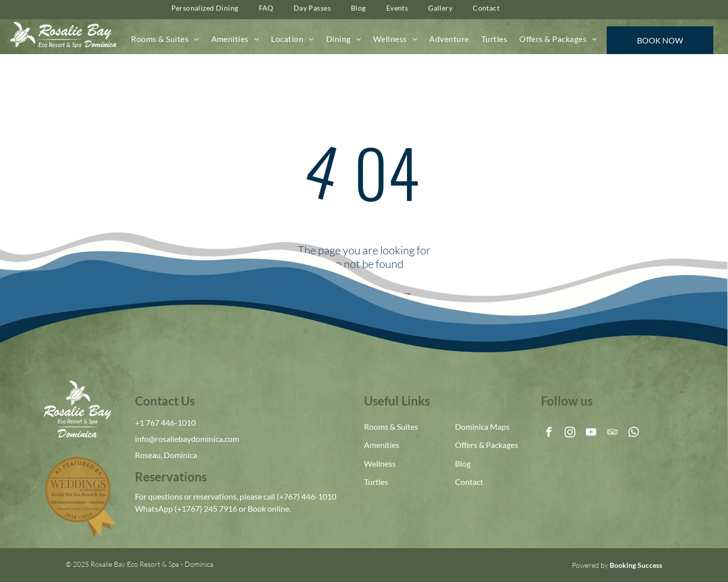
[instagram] (570, 433)
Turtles (376, 482)
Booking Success (636, 565)
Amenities (382, 445)
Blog (463, 463)
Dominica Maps (482, 427)
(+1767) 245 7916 (206, 508)
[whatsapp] (634, 433)
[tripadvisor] (612, 433)
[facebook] (549, 433)
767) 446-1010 (310, 496)
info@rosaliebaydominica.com (187, 439)
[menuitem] (165, 39)
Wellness (380, 463)
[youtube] (591, 433)
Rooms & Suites (391, 427)
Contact (469, 482)
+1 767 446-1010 (165, 422)
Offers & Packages (487, 445)
